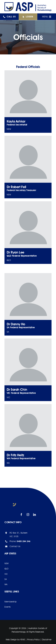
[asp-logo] (28, 3)
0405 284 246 (24, 541)
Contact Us (15, 546)
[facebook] (22, 515)
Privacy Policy (33, 640)
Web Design (11, 640)
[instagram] (28, 515)
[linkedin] (35, 515)
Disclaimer (47, 640)
